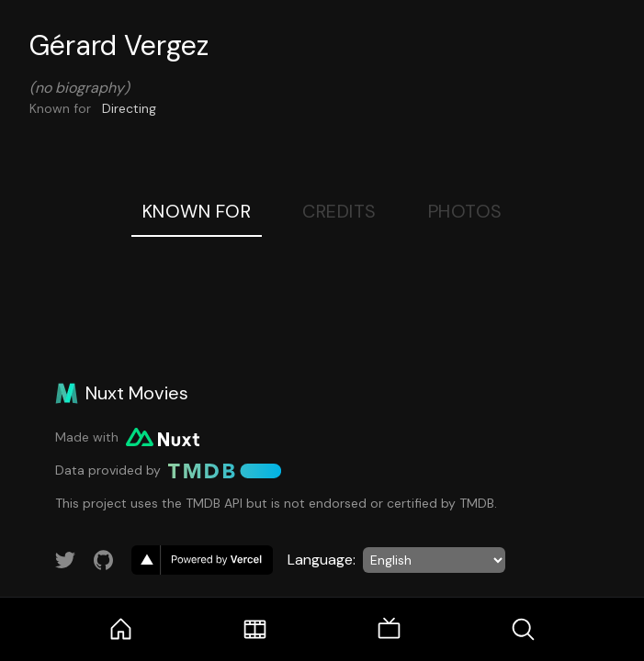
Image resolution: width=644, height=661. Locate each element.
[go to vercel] (202, 560)
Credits (339, 211)
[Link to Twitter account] (65, 560)
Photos (465, 211)
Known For (197, 211)
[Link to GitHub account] (104, 560)
